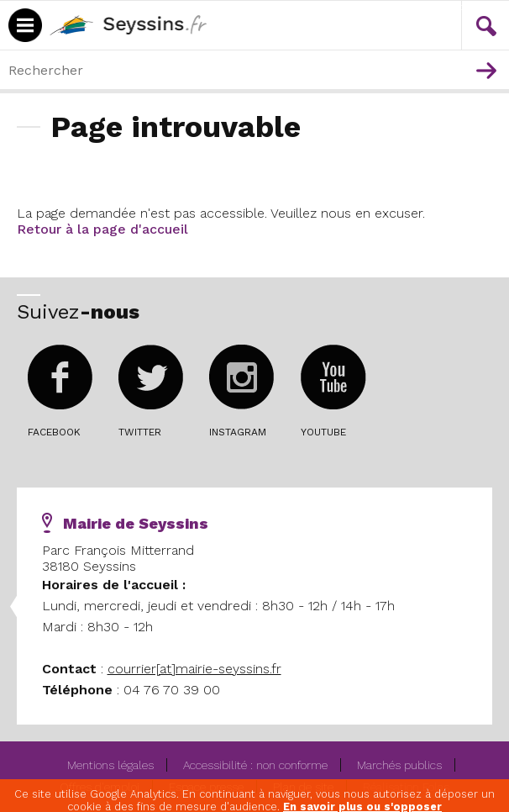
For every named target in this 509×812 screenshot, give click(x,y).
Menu (436, 7)
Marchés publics (399, 765)
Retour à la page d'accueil (102, 229)
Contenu (472, 7)
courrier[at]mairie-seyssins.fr (194, 669)
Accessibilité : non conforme (255, 765)
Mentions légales (110, 765)
